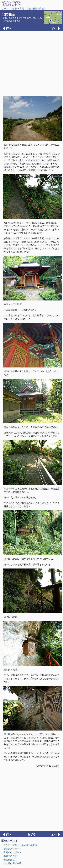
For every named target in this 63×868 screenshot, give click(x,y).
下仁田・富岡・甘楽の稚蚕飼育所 (27, 9)
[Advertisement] (31, 63)
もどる (32, 834)
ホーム (5, 9)
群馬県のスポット (13, 849)
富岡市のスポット (13, 852)
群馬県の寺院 (10, 856)
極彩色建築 (9, 860)
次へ (54, 28)
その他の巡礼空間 (13, 863)
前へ (9, 28)
